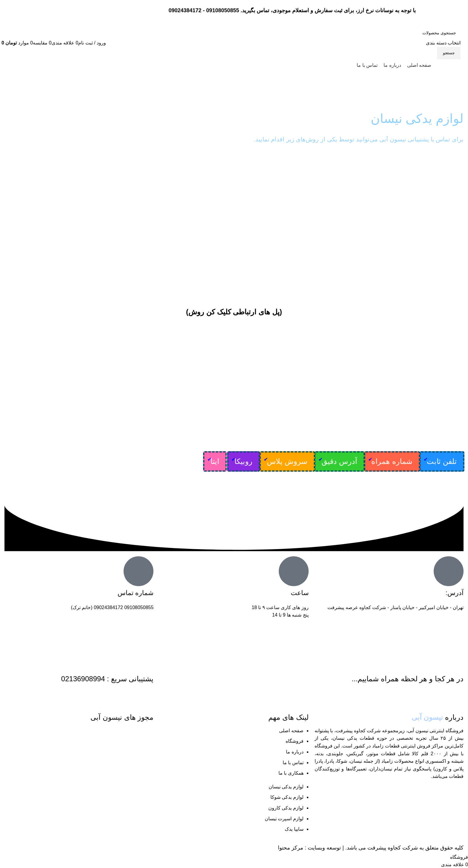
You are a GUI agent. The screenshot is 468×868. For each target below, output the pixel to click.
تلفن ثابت (442, 461)
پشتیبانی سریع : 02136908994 (107, 679)
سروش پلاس (287, 461)
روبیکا (244, 461)
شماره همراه (392, 461)
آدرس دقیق (339, 461)
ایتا (215, 461)
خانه (459, 93)
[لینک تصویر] (23, 747)
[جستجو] (430, 33)
